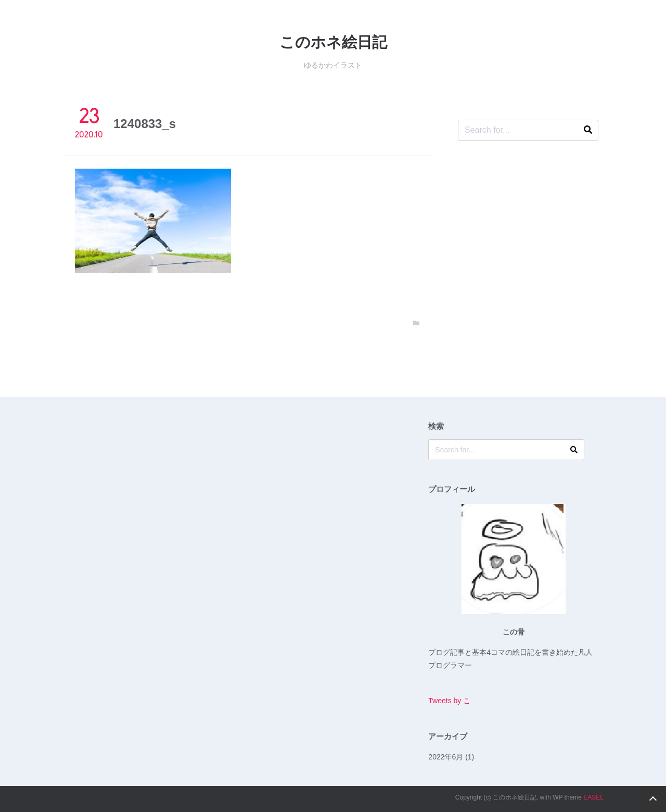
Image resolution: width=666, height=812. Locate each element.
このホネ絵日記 (333, 42)
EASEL (593, 797)
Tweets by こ (449, 701)
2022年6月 (446, 757)
